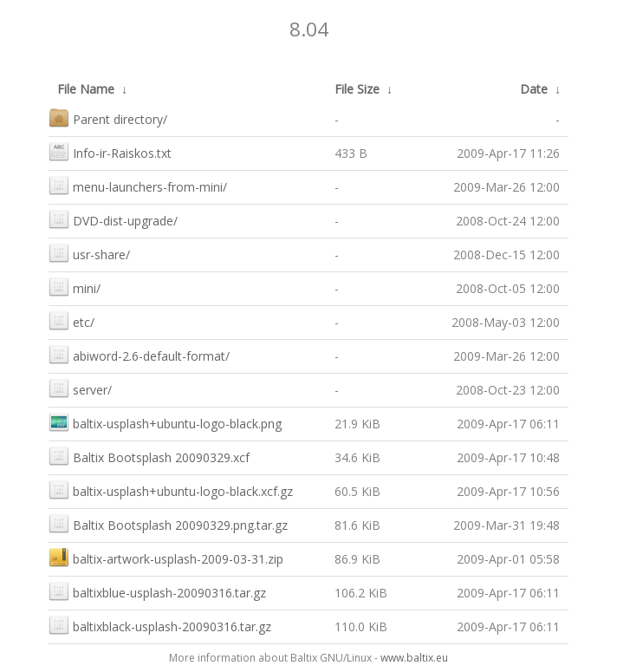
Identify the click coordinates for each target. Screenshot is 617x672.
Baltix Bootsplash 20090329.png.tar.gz (168, 523)
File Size (357, 89)
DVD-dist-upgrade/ (113, 219)
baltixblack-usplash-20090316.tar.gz (160, 625)
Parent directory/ (108, 117)
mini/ (75, 287)
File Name (86, 89)
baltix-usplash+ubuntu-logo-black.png (165, 422)
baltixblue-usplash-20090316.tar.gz (157, 591)
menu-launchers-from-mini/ (138, 185)
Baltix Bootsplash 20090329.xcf (149, 456)
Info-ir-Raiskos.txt (110, 151)
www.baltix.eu (414, 658)
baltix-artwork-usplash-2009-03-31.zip (166, 557)
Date (534, 89)
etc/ (71, 320)
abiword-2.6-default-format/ (139, 354)
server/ (80, 388)
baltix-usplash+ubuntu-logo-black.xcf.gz (171, 489)
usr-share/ (89, 253)
